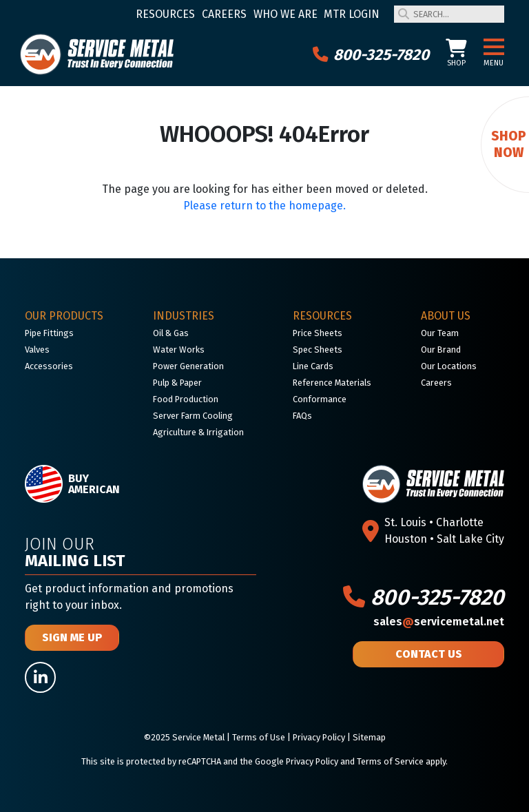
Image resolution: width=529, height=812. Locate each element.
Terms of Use (259, 737)
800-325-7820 (371, 54)
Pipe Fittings (49, 333)
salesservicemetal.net (439, 622)
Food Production (186, 399)
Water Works (179, 350)
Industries (184, 316)
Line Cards (313, 366)
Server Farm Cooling (193, 416)
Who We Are (286, 14)
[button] (494, 48)
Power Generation (188, 366)
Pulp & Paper (177, 383)
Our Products (64, 316)
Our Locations (449, 366)
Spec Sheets (318, 350)
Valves (37, 350)
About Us (446, 316)
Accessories (49, 366)
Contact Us (429, 654)
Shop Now (509, 144)
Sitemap (369, 737)
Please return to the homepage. (264, 206)
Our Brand (441, 350)
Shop (456, 53)
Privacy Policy (319, 737)
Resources (165, 14)
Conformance (320, 399)
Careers (224, 14)
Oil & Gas (171, 333)
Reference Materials (332, 383)
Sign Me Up (72, 637)
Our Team (440, 333)
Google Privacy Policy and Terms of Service (339, 761)
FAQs (302, 416)
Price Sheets (318, 333)
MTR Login (352, 14)
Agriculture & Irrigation (198, 432)
